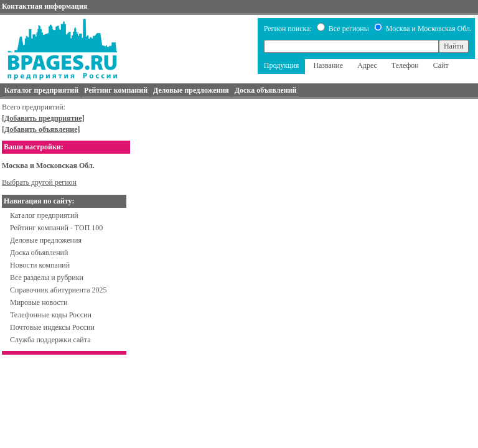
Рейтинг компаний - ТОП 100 (56, 228)
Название (328, 65)
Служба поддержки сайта (50, 340)
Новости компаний (40, 265)
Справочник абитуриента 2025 (59, 290)
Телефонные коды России (51, 315)
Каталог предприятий (44, 215)
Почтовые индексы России (52, 327)
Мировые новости (39, 302)
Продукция (282, 65)
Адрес (367, 65)
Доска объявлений (39, 253)
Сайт (441, 65)
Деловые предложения (46, 240)
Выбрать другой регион (39, 182)
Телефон (405, 65)
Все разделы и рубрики (47, 278)
